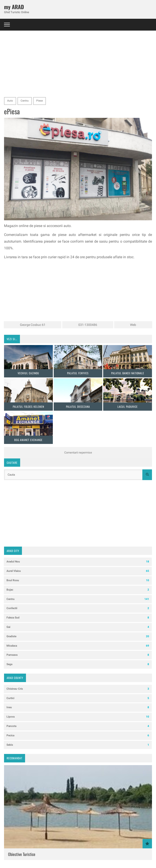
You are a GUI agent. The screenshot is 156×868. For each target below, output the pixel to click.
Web (133, 325)
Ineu (78, 707)
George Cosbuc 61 (33, 325)
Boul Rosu (78, 580)
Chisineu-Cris (78, 689)
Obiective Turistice (22, 854)
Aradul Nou (78, 562)
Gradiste (78, 636)
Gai (78, 627)
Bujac (78, 590)
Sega (78, 664)
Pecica (78, 736)
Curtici (78, 698)
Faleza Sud (78, 618)
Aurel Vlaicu (78, 571)
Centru (25, 101)
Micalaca (78, 646)
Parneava (78, 655)
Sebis (78, 745)
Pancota (78, 726)
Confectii (78, 608)
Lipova (78, 717)
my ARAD (14, 7)
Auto (10, 101)
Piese (40, 101)
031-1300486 (88, 325)
